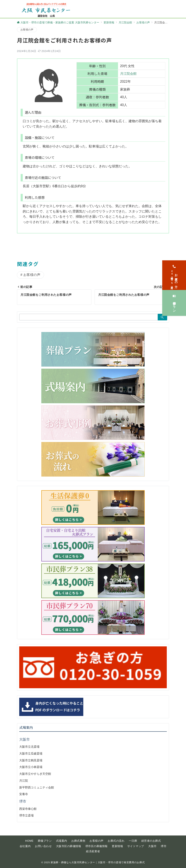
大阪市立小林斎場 (31, 767)
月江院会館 (128, 74)
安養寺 (24, 794)
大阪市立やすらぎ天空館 (35, 774)
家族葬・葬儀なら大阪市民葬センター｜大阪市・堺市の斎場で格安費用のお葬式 (98, 862)
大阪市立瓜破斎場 (31, 753)
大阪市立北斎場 (29, 747)
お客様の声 (27, 30)
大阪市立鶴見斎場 (31, 760)
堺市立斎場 (26, 815)
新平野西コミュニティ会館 (37, 787)
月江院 (24, 781)
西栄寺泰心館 (28, 809)
